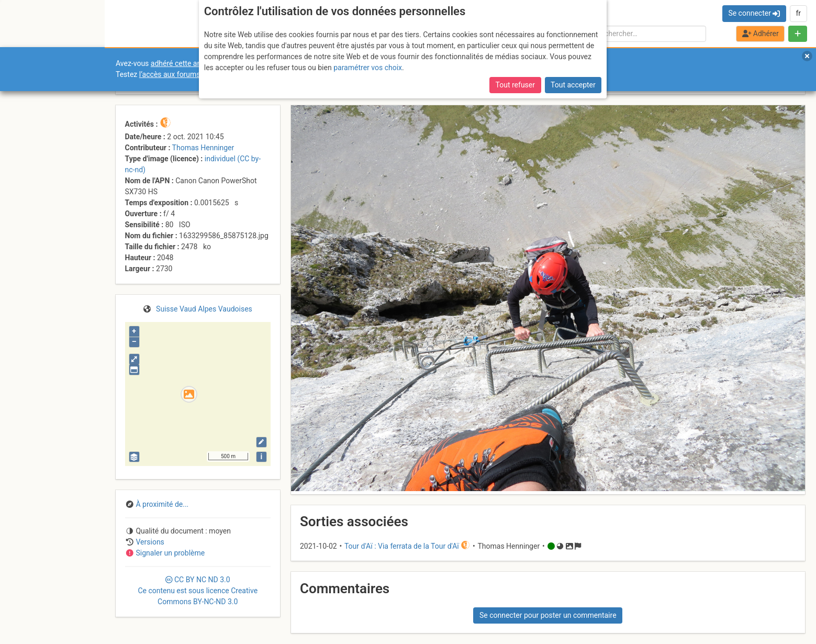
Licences (73, 490)
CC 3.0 (198, 591)
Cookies (88, 496)
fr (798, 13)
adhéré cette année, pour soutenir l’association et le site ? (244, 63)
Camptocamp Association (40, 496)
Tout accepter (573, 19)
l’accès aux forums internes (184, 74)
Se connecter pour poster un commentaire (548, 615)
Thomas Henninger (203, 148)
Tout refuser (515, 19)
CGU (51, 490)
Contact (30, 490)
